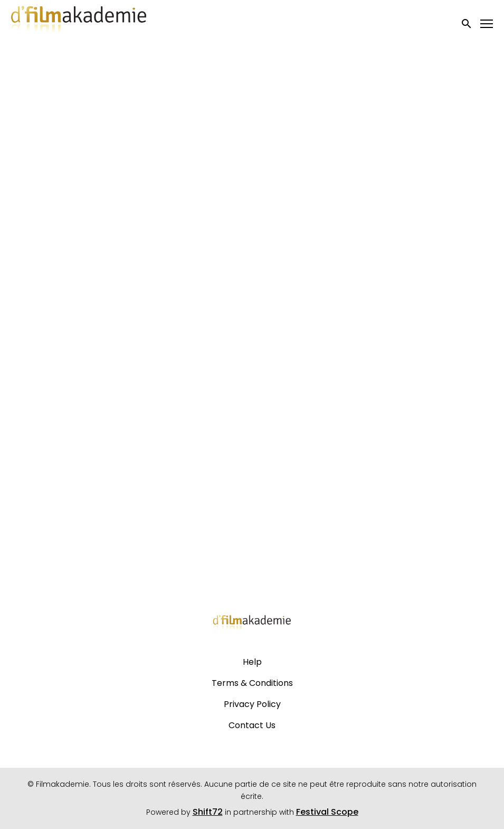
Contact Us (252, 725)
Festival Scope (327, 812)
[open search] (467, 23)
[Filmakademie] (252, 625)
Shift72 (208, 812)
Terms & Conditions (252, 683)
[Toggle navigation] (487, 24)
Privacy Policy (252, 704)
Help (252, 662)
